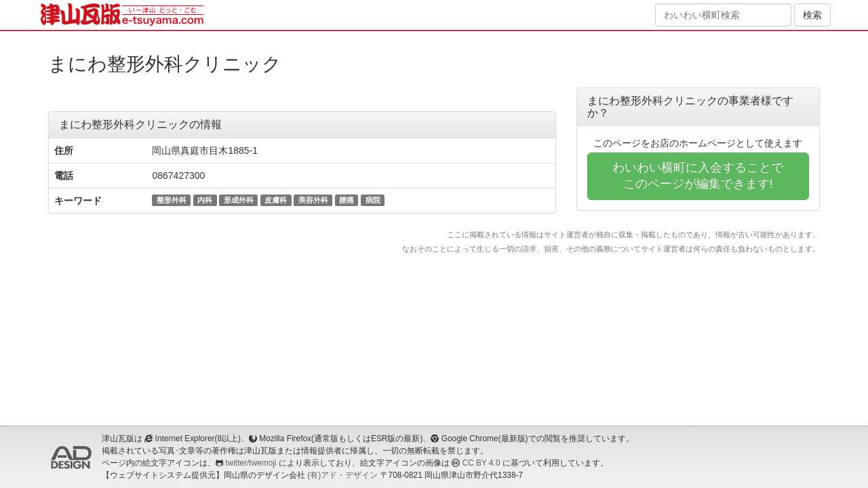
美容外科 (313, 200)
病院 (373, 200)
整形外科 (172, 200)
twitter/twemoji (251, 463)
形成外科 (239, 200)
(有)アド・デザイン (342, 475)
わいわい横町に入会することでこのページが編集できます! (698, 176)
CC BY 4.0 (481, 463)
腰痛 (347, 200)
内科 (205, 200)
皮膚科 (276, 200)
